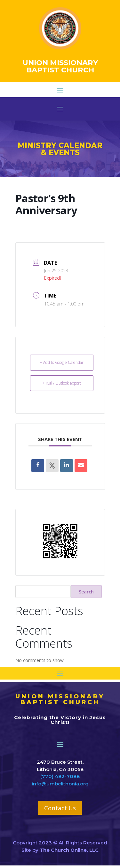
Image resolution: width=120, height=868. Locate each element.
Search (86, 592)
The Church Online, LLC (69, 850)
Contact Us (60, 808)
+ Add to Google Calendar (62, 362)
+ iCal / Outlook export (62, 383)
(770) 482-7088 (60, 776)
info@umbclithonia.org (60, 784)
